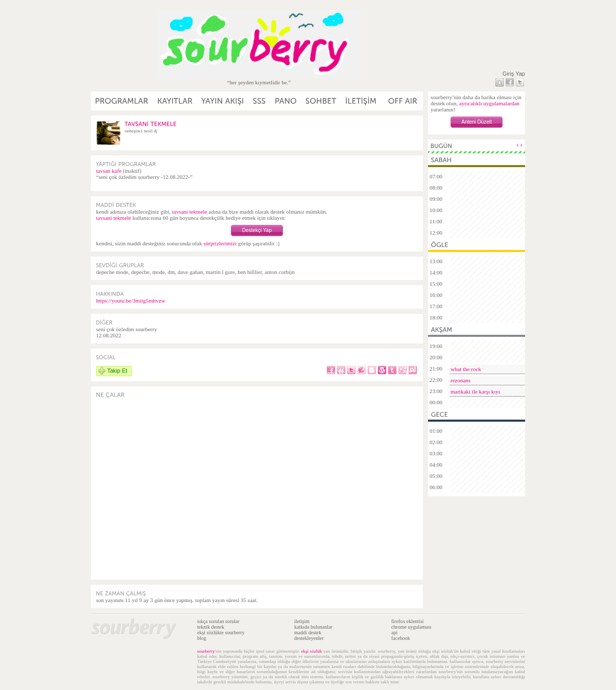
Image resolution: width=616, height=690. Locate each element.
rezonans (460, 380)
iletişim (302, 621)
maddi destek (308, 632)
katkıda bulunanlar (313, 627)
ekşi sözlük (312, 651)
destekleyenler (309, 638)
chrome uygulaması (411, 627)
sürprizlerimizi (220, 243)
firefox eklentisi (408, 621)
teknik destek (211, 627)
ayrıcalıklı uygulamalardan (489, 103)
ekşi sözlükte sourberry (221, 632)
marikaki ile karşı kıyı (475, 392)
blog (202, 638)
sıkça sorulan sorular (218, 621)
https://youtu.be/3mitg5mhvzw (131, 301)
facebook (401, 638)
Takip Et (117, 371)
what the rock (466, 369)
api (394, 632)
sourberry (206, 651)
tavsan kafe (109, 171)
